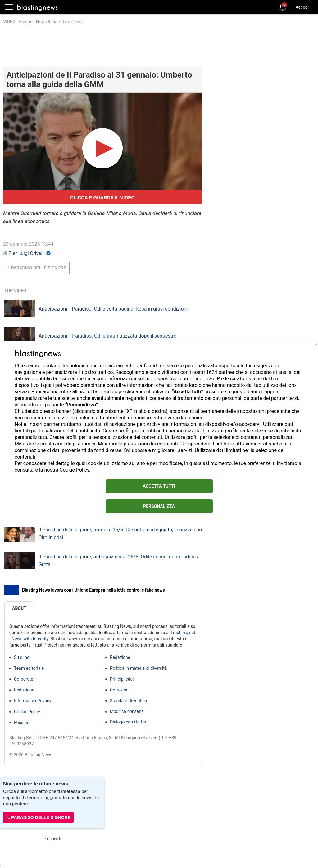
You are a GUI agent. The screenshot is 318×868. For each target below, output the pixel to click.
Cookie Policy (74, 470)
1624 (212, 372)
